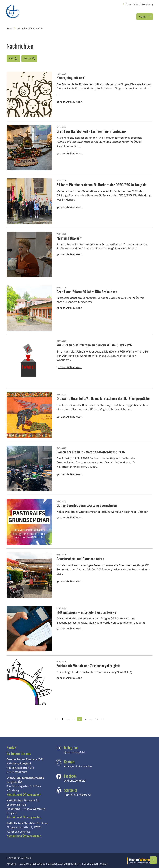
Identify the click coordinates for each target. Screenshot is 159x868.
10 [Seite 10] (97, 719)
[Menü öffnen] (145, 17)
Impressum (12, 864)
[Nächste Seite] (102, 719)
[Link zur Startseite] (13, 11)
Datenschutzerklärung (33, 864)
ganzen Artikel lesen (69, 102)
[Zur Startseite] (140, 861)
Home (10, 29)
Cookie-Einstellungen (95, 864)
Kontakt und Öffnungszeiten (24, 795)
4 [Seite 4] (74, 719)
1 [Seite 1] (62, 719)
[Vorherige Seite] (57, 719)
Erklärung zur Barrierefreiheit (65, 864)
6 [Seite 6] (85, 719)
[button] (29, 59)
